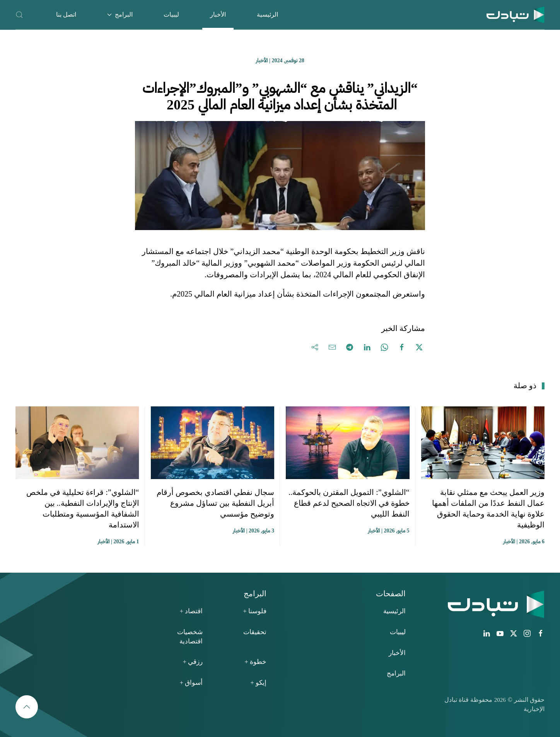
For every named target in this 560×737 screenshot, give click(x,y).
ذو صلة (525, 386)
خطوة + (255, 662)
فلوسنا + (255, 611)
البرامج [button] (120, 15)
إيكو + (258, 683)
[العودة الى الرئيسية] (516, 15)
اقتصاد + (191, 611)
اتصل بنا (66, 15)
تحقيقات (255, 632)
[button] (19, 15)
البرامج (396, 673)
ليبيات (171, 15)
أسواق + (191, 683)
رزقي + (193, 662)
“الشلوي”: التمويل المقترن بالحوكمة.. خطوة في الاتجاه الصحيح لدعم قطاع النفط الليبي (349, 503)
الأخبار (218, 15)
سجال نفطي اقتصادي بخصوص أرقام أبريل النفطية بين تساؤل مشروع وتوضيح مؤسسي (215, 503)
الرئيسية (267, 15)
